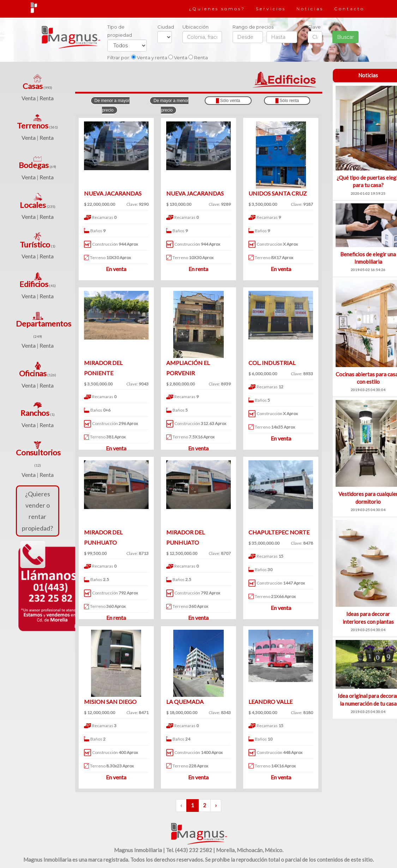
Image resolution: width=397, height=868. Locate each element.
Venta (29, 98)
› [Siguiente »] (216, 805)
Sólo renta (287, 101)
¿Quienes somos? (217, 9)
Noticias (310, 9)
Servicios (271, 9)
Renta (47, 98)
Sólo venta (228, 101)
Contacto (349, 9)
